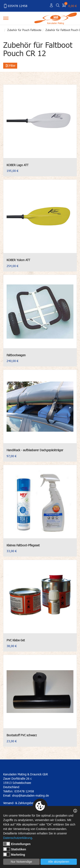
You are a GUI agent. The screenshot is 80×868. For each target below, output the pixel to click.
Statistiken (15, 849)
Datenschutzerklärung (18, 838)
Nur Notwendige (21, 862)
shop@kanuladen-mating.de (30, 795)
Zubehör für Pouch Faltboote (24, 30)
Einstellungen (17, 844)
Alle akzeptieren (59, 862)
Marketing (14, 854)
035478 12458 (15, 6)
